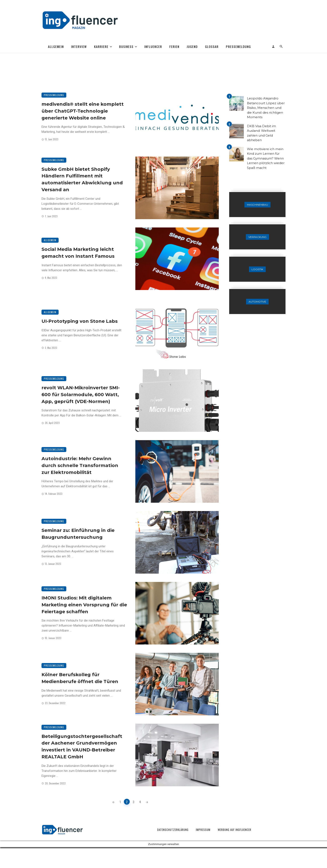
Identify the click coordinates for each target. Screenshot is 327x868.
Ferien (174, 46)
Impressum (203, 830)
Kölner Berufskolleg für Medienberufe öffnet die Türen (80, 678)
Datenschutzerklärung (173, 830)
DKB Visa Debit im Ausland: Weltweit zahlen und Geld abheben (261, 133)
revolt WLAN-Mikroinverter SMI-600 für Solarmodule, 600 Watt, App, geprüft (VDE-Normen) (81, 394)
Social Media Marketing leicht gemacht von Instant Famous (78, 253)
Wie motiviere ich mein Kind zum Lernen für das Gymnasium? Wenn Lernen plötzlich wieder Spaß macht (266, 158)
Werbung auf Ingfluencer (235, 830)
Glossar (212, 46)
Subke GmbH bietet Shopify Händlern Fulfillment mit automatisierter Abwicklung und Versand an (82, 179)
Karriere (101, 46)
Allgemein (56, 46)
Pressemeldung (238, 46)
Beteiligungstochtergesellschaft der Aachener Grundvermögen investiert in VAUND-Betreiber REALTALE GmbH (82, 746)
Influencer (153, 46)
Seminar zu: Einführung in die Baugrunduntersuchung (78, 534)
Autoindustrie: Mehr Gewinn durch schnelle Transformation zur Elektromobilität (80, 465)
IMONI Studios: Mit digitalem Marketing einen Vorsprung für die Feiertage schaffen (84, 605)
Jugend (192, 46)
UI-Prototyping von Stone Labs (80, 321)
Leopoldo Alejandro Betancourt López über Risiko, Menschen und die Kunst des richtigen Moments (266, 108)
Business (126, 46)
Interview (79, 46)
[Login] (273, 46)
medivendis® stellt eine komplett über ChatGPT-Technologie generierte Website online (83, 111)
